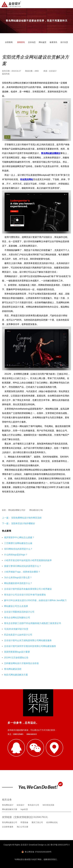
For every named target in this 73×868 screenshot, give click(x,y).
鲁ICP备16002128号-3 (60, 845)
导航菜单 (69, 4)
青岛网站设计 (8, 805)
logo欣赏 (24, 809)
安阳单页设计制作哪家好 (23, 523)
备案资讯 (53, 42)
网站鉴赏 (43, 42)
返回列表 (6, 74)
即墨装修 (24, 822)
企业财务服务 (8, 827)
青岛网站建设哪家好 (51, 153)
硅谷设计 (21, 805)
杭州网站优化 (52, 822)
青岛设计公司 (33, 805)
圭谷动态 (32, 42)
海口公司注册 (22, 827)
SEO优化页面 (48, 805)
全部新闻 (9, 42)
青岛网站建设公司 (10, 822)
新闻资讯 (21, 42)
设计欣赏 (64, 42)
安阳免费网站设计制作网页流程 (26, 518)
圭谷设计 (53, 71)
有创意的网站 (27, 179)
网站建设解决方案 (10, 809)
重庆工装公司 (37, 822)
